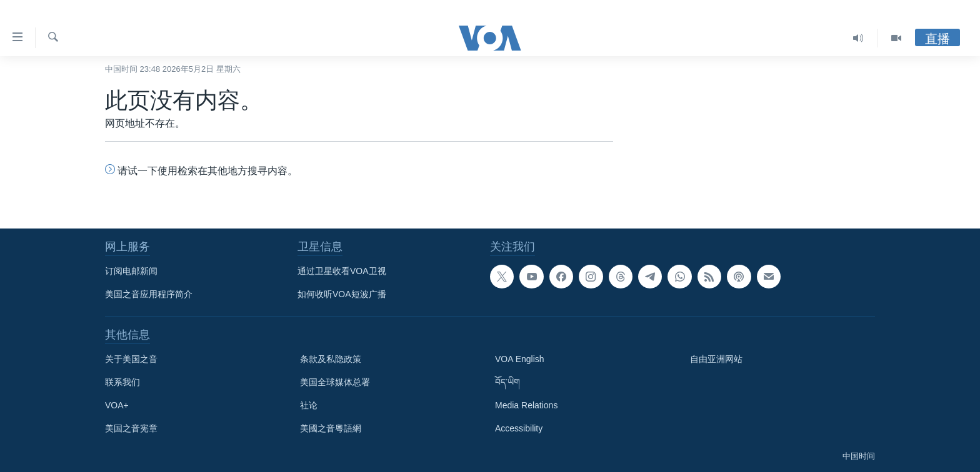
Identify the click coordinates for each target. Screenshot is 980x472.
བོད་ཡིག (507, 382)
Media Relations (526, 405)
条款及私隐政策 (331, 359)
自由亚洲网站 (716, 359)
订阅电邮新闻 (131, 271)
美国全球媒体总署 (335, 382)
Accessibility (519, 428)
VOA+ (117, 405)
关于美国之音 (131, 359)
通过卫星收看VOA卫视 (342, 271)
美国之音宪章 (131, 428)
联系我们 (122, 382)
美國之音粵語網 (331, 428)
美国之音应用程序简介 (149, 294)
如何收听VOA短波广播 (342, 294)
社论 (309, 405)
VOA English (520, 359)
